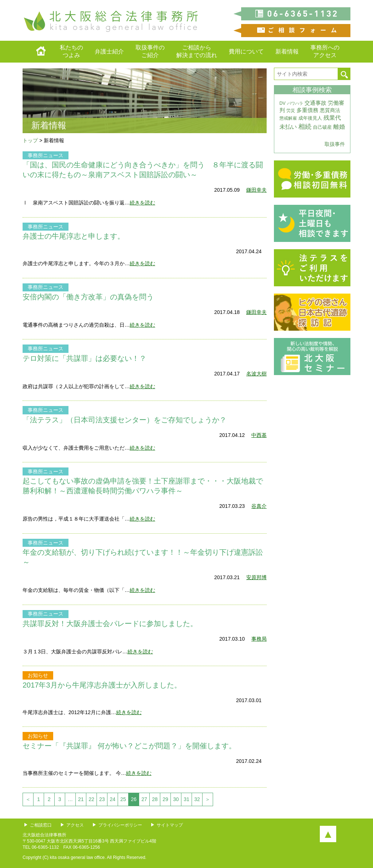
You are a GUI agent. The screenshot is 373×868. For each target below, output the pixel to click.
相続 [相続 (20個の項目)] (305, 127)
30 (176, 799)
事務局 (259, 639)
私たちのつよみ (71, 51)
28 (155, 799)
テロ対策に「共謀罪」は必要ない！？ (85, 358)
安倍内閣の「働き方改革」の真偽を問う (88, 297)
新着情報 (287, 51)
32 (197, 799)
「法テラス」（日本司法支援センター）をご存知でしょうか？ (125, 420)
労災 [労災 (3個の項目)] (291, 111)
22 (91, 799)
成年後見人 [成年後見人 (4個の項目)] (310, 118)
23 (102, 799)
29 (165, 799)
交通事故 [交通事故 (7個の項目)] (315, 103)
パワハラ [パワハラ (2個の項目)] (295, 103)
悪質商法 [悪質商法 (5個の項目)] (330, 110)
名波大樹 (256, 374)
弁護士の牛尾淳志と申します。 (74, 236)
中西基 (259, 435)
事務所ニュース (46, 155)
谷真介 (259, 506)
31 (186, 799)
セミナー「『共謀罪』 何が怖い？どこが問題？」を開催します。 (129, 746)
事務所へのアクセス (325, 51)
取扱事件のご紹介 (150, 51)
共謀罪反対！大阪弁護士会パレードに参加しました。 (110, 624)
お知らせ (38, 675)
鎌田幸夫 (256, 190)
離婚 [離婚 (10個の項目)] (339, 127)
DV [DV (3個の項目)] (282, 103)
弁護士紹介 (109, 51)
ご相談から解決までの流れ (197, 51)
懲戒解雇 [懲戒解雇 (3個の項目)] (288, 118)
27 (144, 799)
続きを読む (142, 203)
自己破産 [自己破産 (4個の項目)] (322, 127)
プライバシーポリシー (120, 825)
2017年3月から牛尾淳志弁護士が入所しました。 (102, 685)
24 (113, 799)
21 (81, 799)
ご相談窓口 (41, 825)
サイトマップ (170, 825)
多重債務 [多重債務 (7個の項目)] (307, 110)
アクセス (75, 825)
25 (123, 799)
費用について (246, 51)
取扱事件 (335, 144)
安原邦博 (256, 577)
